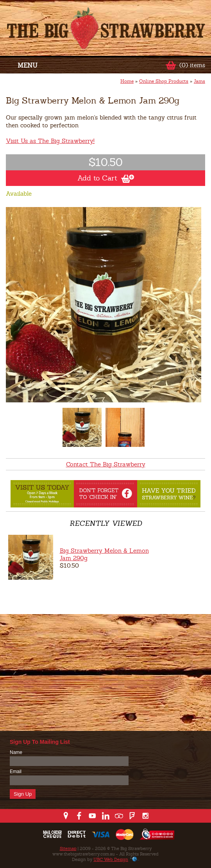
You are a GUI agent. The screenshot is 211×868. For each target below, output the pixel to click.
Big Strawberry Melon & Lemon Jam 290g (104, 554)
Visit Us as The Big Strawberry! (50, 141)
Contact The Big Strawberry (106, 464)
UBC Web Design (111, 859)
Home (127, 81)
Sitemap (68, 848)
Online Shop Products (164, 81)
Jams (199, 81)
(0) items (192, 65)
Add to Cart (106, 178)
